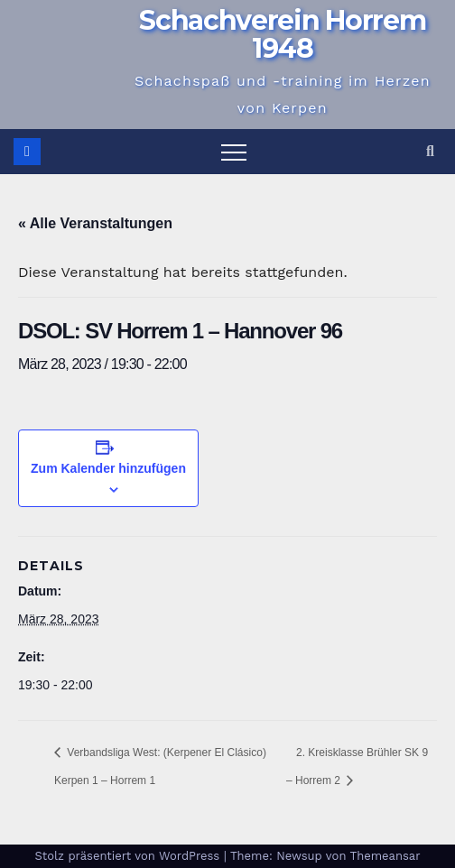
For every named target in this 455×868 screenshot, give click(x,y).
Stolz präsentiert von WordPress (129, 856)
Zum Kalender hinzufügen (108, 468)
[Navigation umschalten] (234, 152)
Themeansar (385, 856)
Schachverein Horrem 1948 (282, 34)
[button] (430, 151)
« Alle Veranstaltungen (95, 223)
